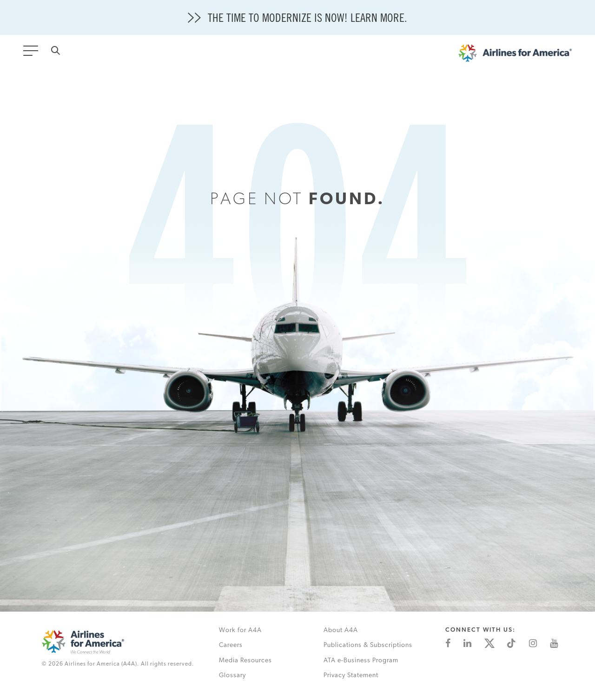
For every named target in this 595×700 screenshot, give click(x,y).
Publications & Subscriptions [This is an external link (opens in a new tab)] (368, 645)
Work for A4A (240, 630)
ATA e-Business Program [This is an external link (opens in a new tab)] (361, 661)
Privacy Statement (351, 676)
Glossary (232, 676)
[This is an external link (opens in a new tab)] (448, 643)
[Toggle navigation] (33, 53)
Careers (231, 645)
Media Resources (245, 661)
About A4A (341, 630)
